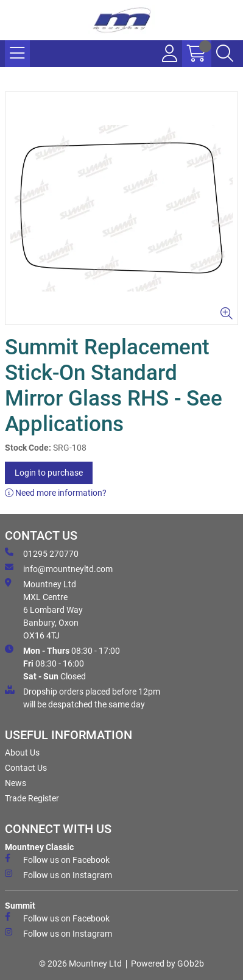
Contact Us (26, 768)
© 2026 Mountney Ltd (80, 964)
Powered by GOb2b (167, 964)
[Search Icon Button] (225, 54)
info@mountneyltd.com (59, 568)
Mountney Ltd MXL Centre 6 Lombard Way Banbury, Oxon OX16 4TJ (44, 609)
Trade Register (32, 798)
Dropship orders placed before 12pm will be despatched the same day (83, 697)
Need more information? (56, 493)
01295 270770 (42, 553)
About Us (22, 753)
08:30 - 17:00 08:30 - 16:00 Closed (62, 663)
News (16, 783)
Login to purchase (49, 473)
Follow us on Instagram (58, 874)
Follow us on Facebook (57, 859)
